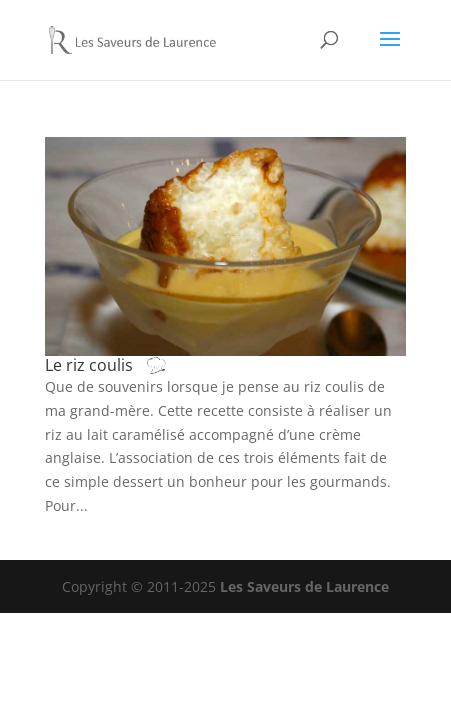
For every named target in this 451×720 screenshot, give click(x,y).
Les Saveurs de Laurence (304, 586)
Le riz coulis (126, 365)
